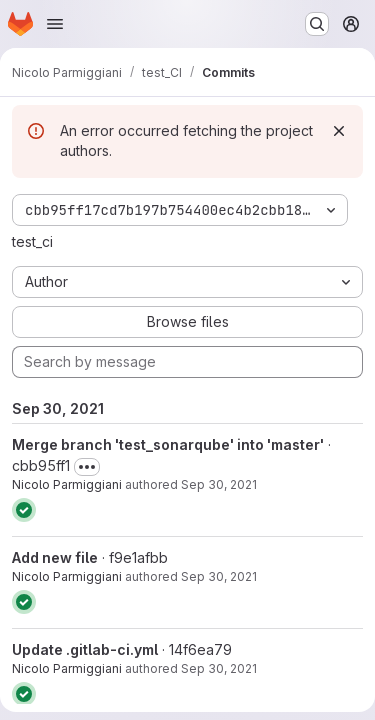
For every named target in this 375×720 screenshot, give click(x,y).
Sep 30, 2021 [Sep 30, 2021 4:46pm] (219, 668)
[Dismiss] (339, 131)
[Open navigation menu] (55, 24)
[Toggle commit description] (87, 467)
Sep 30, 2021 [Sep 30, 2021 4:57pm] (219, 576)
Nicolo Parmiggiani (67, 484)
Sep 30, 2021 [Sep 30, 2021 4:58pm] (219, 484)
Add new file (55, 557)
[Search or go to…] (317, 24)
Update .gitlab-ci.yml (85, 649)
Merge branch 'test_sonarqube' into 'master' (168, 444)
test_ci (32, 241)
